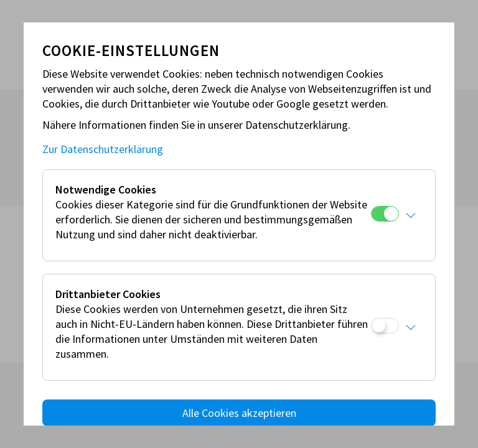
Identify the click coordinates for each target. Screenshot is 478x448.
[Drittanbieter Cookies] (385, 326)
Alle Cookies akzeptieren (239, 413)
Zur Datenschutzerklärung (103, 149)
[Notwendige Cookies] (385, 214)
